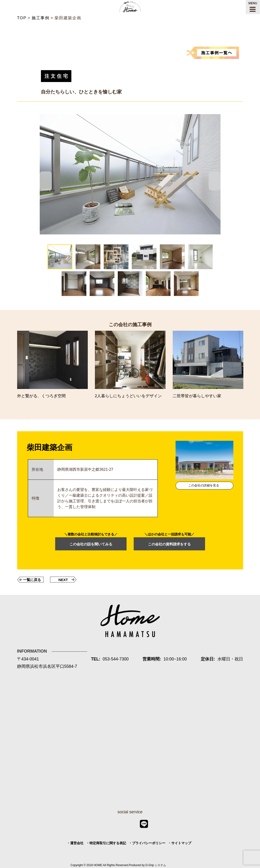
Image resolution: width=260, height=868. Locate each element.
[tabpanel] (130, 174)
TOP (22, 18)
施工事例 (41, 18)
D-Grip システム (156, 865)
